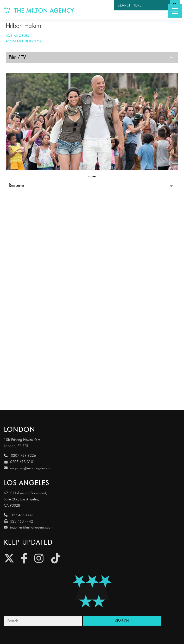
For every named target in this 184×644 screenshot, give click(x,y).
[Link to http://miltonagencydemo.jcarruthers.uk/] (92, 591)
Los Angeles (18, 36)
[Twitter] (9, 558)
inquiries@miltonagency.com (29, 527)
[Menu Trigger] (175, 11)
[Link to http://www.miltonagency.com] (39, 10)
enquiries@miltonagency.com (29, 468)
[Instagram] (39, 558)
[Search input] (143, 5)
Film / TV (17, 57)
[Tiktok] (56, 558)
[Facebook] (24, 558)
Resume (16, 185)
